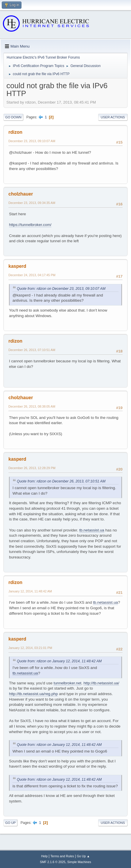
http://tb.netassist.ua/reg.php (33, 694)
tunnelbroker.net (67, 683)
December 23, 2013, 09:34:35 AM (32, 203)
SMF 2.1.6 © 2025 (53, 862)
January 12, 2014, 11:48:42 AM (30, 591)
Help (44, 856)
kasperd (17, 266)
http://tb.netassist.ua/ (101, 683)
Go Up (10, 823)
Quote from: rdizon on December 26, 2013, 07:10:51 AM (61, 481)
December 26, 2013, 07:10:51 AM (32, 350)
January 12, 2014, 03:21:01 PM (30, 648)
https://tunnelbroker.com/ (30, 225)
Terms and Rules (62, 856)
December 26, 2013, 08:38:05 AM (32, 406)
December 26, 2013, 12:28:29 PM (32, 468)
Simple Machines (79, 862)
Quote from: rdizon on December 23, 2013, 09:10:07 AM (61, 289)
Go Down (13, 117)
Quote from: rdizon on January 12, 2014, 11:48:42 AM (59, 661)
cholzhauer (21, 194)
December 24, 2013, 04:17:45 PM (32, 275)
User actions (113, 117)
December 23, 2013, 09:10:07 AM (32, 141)
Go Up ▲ (83, 856)
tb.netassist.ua (92, 530)
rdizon (15, 132)
